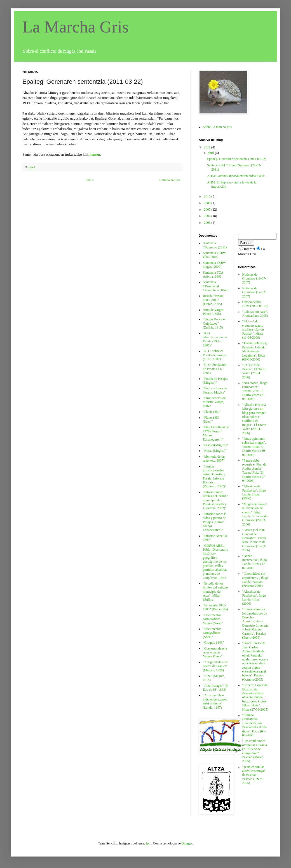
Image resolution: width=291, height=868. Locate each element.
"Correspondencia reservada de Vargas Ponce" (215, 652)
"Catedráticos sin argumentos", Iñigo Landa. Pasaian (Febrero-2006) (255, 580)
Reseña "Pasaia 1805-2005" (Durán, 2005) (213, 300)
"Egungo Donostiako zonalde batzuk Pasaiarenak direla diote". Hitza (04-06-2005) (255, 725)
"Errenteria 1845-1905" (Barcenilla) (215, 607)
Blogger (187, 843)
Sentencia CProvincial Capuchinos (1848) (216, 286)
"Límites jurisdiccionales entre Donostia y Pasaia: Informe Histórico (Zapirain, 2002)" (215, 476)
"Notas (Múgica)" (215, 451)
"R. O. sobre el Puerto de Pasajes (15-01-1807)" (215, 355)
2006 (208, 216)
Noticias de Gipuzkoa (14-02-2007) (254, 292)
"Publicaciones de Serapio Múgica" (215, 390)
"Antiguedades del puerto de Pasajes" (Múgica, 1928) (215, 666)
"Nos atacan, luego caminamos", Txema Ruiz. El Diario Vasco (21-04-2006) (255, 391)
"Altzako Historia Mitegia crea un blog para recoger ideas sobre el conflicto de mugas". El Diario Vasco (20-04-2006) (254, 419)
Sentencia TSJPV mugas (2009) (214, 265)
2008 (208, 203)
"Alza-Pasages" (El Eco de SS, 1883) (216, 688)
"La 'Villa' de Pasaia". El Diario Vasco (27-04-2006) (254, 371)
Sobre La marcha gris (217, 127)
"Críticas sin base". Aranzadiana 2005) (255, 314)
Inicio (90, 180)
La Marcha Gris (76, 27)
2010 (208, 196)
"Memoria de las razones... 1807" (214, 459)
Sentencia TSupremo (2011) (215, 245)
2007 (208, 210)
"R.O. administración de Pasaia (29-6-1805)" (215, 339)
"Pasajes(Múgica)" (215, 445)
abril (211, 153)
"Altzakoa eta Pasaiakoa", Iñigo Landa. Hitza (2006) (254, 492)
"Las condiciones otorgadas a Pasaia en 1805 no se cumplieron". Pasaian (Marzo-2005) (255, 751)
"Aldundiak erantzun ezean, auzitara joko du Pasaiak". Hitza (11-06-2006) (253, 329)
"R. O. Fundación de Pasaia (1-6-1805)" (215, 369)
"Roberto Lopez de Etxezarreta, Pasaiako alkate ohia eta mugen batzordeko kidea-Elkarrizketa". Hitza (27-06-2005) (255, 697)
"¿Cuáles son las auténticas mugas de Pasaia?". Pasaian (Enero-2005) (254, 775)
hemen (95, 154)
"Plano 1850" (212, 412)
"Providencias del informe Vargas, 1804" (215, 402)
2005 (208, 223)
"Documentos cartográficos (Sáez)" (212, 633)
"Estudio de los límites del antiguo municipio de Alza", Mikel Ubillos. (215, 592)
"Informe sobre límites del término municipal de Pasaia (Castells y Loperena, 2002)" (216, 500)
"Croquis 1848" (213, 643)
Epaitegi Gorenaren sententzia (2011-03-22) (237, 159)
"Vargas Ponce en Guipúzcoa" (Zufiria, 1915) (215, 323)
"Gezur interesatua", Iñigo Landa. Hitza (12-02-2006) (255, 562)
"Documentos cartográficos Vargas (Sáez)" (213, 619)
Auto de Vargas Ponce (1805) (213, 312)
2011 (208, 147)
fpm (148, 843)
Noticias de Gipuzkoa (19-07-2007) (254, 279)
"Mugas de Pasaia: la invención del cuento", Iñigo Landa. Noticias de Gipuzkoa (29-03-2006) (255, 514)
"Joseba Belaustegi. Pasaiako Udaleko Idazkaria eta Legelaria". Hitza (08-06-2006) (255, 351)
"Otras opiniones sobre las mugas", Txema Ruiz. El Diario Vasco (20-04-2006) (254, 447)
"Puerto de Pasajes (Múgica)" (215, 381)
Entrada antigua (170, 180)
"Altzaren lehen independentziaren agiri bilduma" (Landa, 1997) (215, 701)
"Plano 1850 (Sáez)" (211, 420)
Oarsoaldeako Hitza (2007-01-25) (255, 304)
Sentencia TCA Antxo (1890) (213, 274)
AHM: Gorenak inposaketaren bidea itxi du (236, 176)
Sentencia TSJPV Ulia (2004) (214, 255)
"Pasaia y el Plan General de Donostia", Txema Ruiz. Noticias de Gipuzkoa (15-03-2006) (254, 540)
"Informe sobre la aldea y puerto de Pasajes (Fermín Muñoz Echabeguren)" (215, 522)
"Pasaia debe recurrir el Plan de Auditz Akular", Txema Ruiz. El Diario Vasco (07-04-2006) (254, 471)
